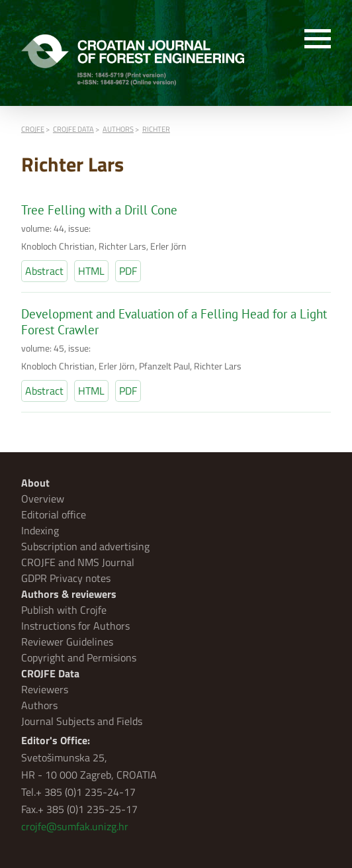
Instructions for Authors (75, 626)
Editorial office (54, 514)
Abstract (44, 271)
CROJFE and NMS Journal (78, 562)
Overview (43, 499)
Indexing (40, 530)
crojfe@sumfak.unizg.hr (75, 826)
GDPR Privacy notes (66, 578)
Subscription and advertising (85, 546)
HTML (91, 271)
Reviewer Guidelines (67, 642)
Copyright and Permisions (79, 657)
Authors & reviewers (69, 594)
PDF (128, 271)
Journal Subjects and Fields (82, 721)
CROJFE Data (50, 673)
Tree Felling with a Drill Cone (99, 210)
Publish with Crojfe (64, 610)
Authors (39, 705)
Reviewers (45, 689)
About (35, 483)
